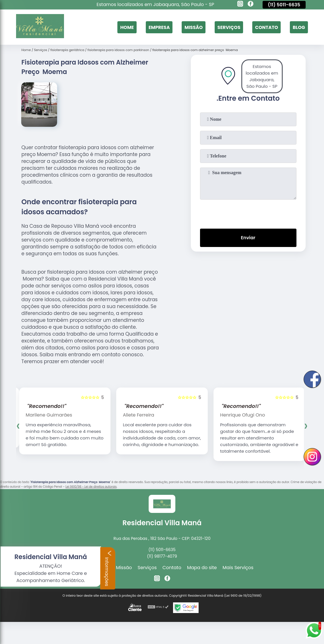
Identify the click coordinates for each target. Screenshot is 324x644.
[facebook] (251, 5)
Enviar (248, 238)
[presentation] (248, 213)
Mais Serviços (238, 568)
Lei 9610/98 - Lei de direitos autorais (91, 487)
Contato (267, 27)
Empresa (159, 27)
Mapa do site (202, 568)
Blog (299, 27)
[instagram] (240, 5)
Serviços (229, 27)
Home (127, 27)
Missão (194, 27)
